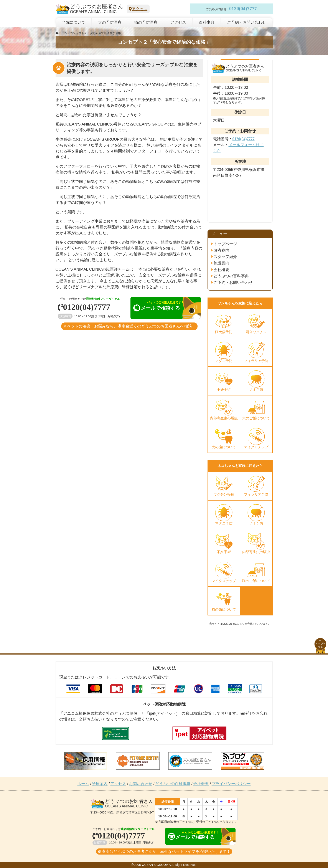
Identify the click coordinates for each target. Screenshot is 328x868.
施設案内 (221, 263)
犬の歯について (224, 447)
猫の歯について (224, 609)
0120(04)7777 (243, 9)
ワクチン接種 (224, 494)
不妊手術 (224, 389)
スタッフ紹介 (225, 257)
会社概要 (221, 270)
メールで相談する (162, 306)
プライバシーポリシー (231, 784)
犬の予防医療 (110, 22)
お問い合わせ (141, 784)
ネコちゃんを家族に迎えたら (240, 466)
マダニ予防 (224, 361)
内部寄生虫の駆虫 (224, 418)
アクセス (138, 9)
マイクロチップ (256, 447)
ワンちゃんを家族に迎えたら (240, 303)
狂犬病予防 (224, 332)
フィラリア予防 (256, 361)
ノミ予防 (256, 389)
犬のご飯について (256, 418)
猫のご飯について (256, 581)
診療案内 (221, 250)
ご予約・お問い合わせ (247, 22)
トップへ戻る (320, 644)
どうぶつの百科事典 (231, 276)
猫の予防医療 (146, 22)
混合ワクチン (256, 332)
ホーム (61, 33)
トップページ (225, 244)
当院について (74, 22)
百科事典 (207, 22)
